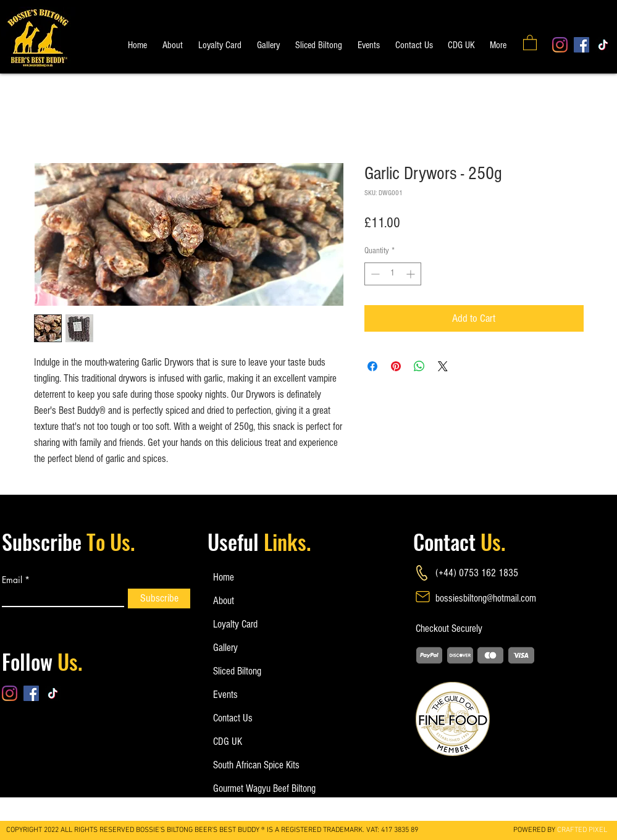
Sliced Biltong (237, 671)
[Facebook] (581, 45)
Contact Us (233, 718)
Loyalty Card (235, 624)
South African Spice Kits (254, 765)
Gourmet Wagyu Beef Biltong (254, 788)
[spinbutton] (393, 274)
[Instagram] (560, 45)
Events (225, 695)
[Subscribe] (159, 598)
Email (12, 580)
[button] (530, 42)
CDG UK (228, 741)
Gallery (225, 648)
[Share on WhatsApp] (419, 366)
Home (224, 577)
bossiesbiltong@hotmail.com (486, 598)
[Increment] (412, 274)
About (224, 601)
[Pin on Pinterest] (396, 366)
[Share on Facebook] (372, 366)
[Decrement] (374, 274)
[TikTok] (603, 45)
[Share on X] (443, 366)
